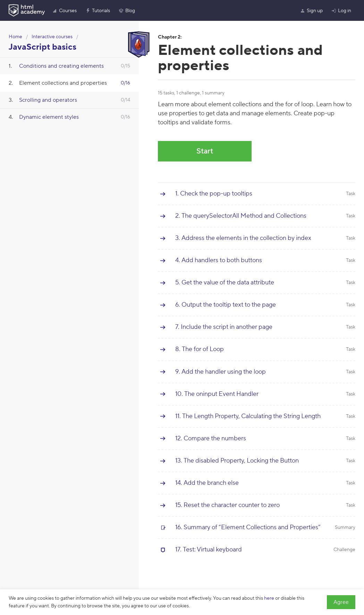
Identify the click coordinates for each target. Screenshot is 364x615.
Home (15, 37)
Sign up (311, 11)
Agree (341, 602)
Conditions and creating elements (61, 66)
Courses (64, 11)
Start (205, 151)
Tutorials (98, 11)
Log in (341, 11)
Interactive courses (52, 37)
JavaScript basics (43, 47)
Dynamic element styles (49, 117)
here (269, 598)
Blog (127, 11)
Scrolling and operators (48, 100)
